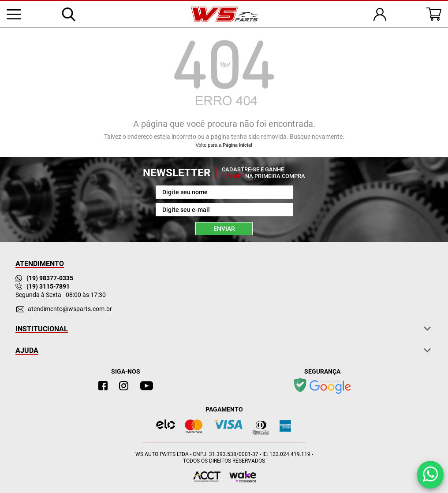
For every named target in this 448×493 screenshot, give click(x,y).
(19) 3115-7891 (43, 286)
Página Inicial (237, 145)
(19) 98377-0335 (44, 278)
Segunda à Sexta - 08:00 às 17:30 (61, 295)
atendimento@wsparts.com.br (70, 309)
